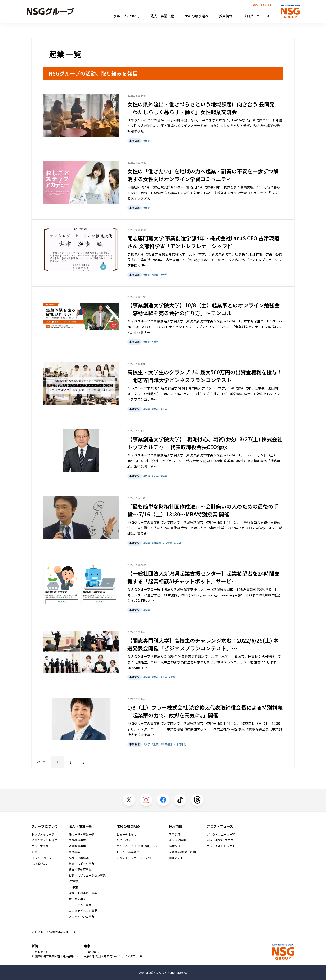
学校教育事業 (77, 840)
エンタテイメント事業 (83, 911)
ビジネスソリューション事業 (87, 875)
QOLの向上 (176, 858)
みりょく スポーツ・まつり (135, 858)
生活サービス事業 (80, 905)
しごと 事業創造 (128, 852)
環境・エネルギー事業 (83, 893)
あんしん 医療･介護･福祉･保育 (137, 846)
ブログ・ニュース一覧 (221, 834)
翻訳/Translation (262, 5)
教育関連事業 (77, 846)
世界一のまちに (127, 834)
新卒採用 (174, 834)
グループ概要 (40, 846)
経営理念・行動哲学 (44, 840)
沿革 (34, 852)
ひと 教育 (124, 840)
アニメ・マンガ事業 (82, 917)
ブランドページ (41, 858)
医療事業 (74, 852)
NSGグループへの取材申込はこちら (54, 932)
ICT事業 (74, 881)
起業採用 (174, 846)
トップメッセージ (43, 834)
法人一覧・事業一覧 (82, 834)
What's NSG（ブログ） (221, 840)
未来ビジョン (40, 864)
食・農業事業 (77, 899)
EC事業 (73, 887)
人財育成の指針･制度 (182, 852)
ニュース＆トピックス (221, 846)
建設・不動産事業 (80, 869)
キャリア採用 (177, 840)
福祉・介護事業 (79, 858)
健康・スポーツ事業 (82, 864)
